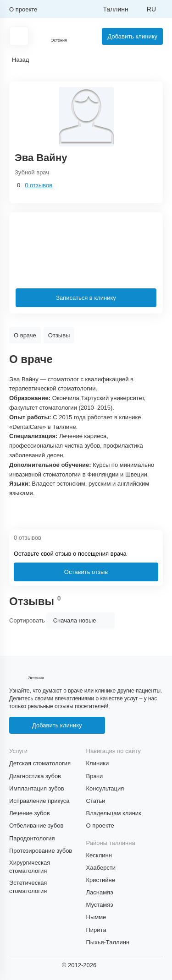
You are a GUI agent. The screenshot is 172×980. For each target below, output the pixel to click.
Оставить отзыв (86, 572)
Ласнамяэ (100, 892)
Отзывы (59, 335)
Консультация (105, 788)
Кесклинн (99, 855)
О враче (25, 335)
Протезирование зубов (41, 851)
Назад (20, 60)
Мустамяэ (100, 905)
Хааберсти (101, 868)
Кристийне (101, 880)
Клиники (98, 763)
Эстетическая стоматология (28, 887)
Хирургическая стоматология (30, 867)
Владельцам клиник (114, 813)
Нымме (96, 917)
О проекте (23, 9)
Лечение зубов (30, 813)
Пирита (96, 930)
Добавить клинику (132, 36)
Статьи (96, 801)
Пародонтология (32, 838)
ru (151, 9)
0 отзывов (39, 185)
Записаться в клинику (86, 298)
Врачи (95, 776)
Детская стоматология (40, 763)
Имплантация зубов (37, 788)
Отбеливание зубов (36, 826)
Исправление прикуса (39, 801)
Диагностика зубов (35, 776)
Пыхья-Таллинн (108, 942)
